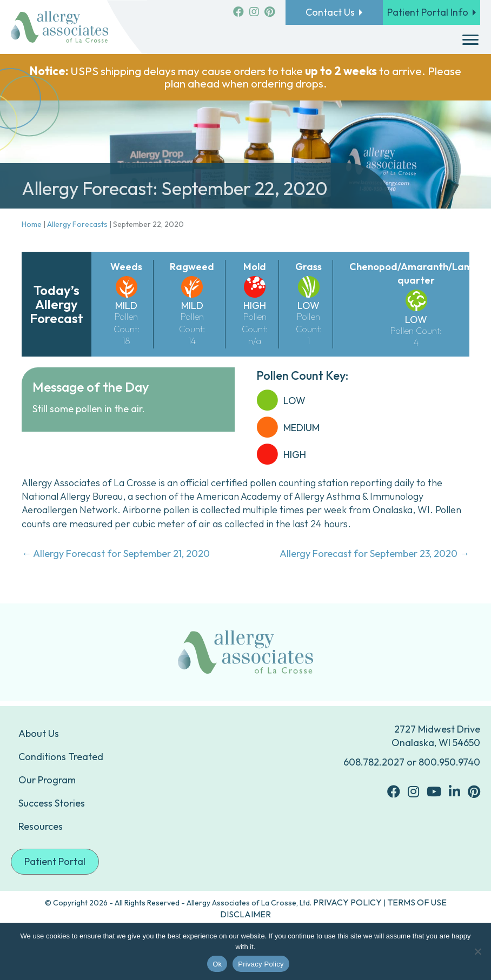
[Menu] (470, 40)
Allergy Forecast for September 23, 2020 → (374, 553)
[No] (477, 951)
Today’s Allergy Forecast (57, 304)
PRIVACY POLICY (347, 902)
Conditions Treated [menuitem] (61, 757)
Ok (217, 964)
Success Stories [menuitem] (52, 803)
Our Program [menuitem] (47, 780)
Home (32, 224)
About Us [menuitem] (39, 733)
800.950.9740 (449, 762)
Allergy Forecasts (77, 224)
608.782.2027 (374, 762)
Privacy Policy (261, 964)
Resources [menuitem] (41, 826)
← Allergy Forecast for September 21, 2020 (116, 553)
